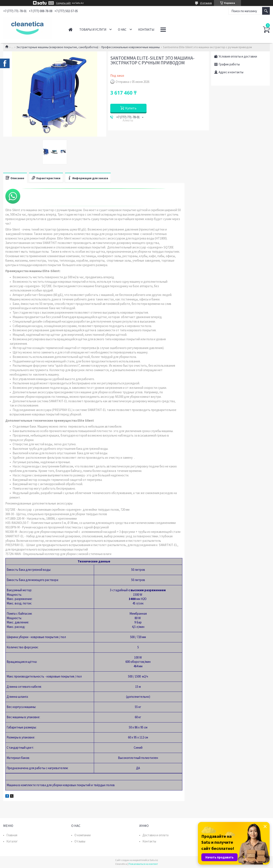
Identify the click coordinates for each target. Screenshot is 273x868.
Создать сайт (63, 3)
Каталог (12, 841)
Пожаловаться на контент (143, 864)
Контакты (146, 30)
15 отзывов (206, 3)
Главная (70, 30)
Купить (131, 108)
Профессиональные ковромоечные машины (131, 47)
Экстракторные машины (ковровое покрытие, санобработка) (57, 47)
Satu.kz (154, 860)
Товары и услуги (93, 30)
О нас (122, 30)
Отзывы (80, 841)
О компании (83, 835)
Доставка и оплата (155, 835)
